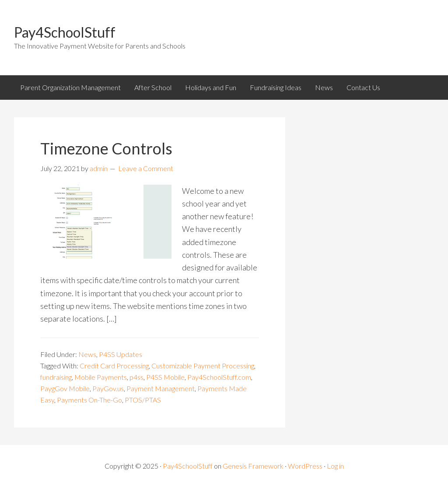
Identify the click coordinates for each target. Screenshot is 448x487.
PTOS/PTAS (143, 400)
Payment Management (161, 388)
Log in (335, 466)
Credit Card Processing (114, 366)
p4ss (136, 377)
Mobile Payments (101, 377)
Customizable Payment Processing (203, 366)
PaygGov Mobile (65, 388)
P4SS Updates (121, 354)
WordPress (305, 466)
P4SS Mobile (165, 377)
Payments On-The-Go (89, 400)
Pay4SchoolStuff (65, 32)
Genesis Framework (253, 466)
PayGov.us (108, 388)
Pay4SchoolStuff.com (219, 377)
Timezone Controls (106, 148)
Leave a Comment (146, 168)
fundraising (56, 377)
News (87, 354)
